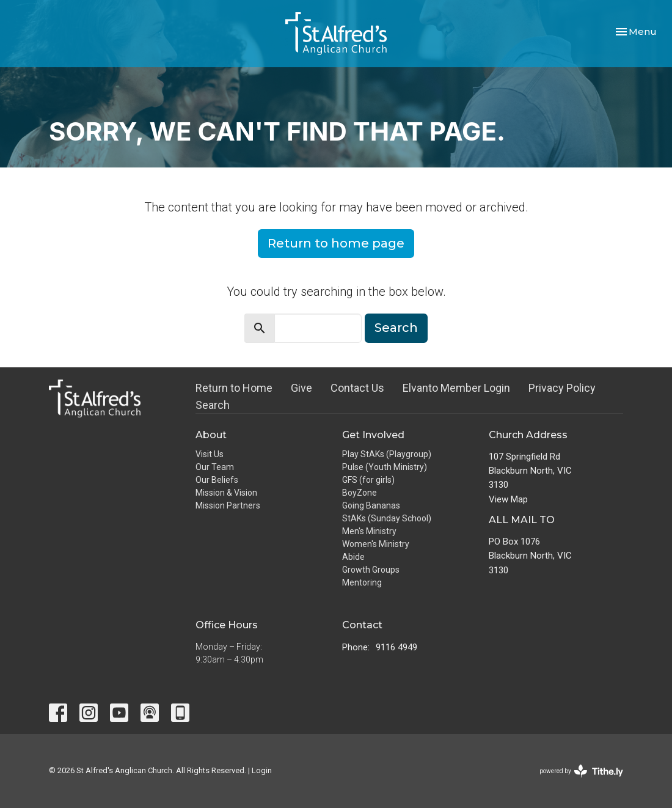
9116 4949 (396, 647)
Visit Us (210, 454)
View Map (508, 499)
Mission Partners (228, 505)
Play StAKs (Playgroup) (387, 454)
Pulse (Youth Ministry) (385, 467)
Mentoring (362, 582)
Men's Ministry (369, 531)
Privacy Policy (562, 388)
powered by (581, 771)
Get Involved (373, 435)
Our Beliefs (217, 480)
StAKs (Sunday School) (387, 518)
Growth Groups (371, 570)
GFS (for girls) (368, 480)
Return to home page (336, 243)
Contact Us (357, 388)
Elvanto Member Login (456, 388)
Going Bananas (371, 505)
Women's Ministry (376, 544)
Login (262, 770)
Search (396, 328)
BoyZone (360, 493)
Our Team (215, 467)
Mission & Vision (226, 493)
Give (301, 388)
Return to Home (234, 388)
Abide (353, 557)
